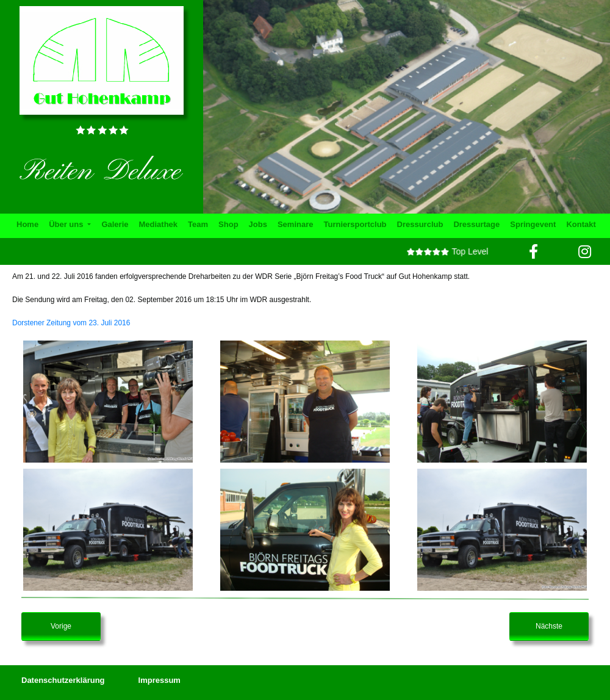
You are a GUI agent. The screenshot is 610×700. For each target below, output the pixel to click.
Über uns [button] (67, 224)
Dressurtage (476, 224)
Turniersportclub (355, 224)
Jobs (258, 224)
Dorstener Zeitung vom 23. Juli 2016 (71, 323)
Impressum (160, 680)
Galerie (115, 224)
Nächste (549, 626)
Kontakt (581, 224)
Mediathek (159, 224)
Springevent (533, 224)
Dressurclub (420, 224)
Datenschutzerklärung (63, 680)
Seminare (296, 224)
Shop (228, 224)
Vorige (61, 626)
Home (27, 224)
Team (198, 224)
